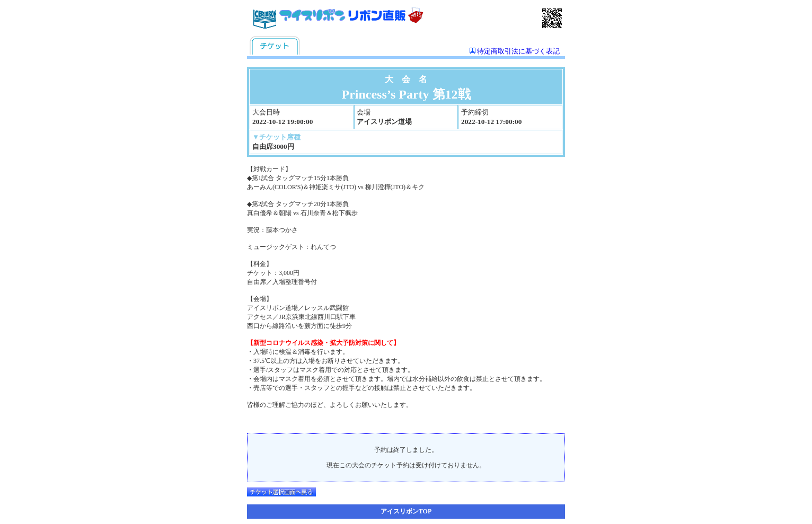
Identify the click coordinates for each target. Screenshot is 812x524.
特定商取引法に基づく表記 (518, 51)
